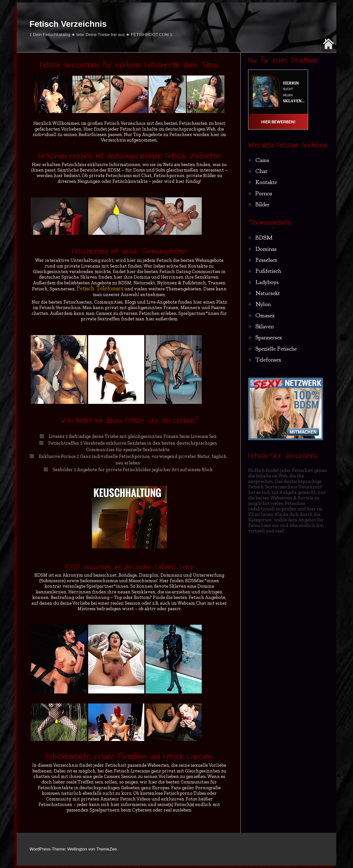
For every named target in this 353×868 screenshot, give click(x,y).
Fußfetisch (268, 271)
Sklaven (265, 326)
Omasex (265, 315)
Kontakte (266, 182)
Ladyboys (267, 282)
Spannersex (269, 337)
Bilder (263, 204)
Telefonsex (268, 360)
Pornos (264, 193)
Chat (261, 171)
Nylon (263, 304)
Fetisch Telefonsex (100, 288)
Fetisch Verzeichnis (68, 24)
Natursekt (268, 293)
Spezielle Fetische (276, 349)
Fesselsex (266, 260)
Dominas (266, 249)
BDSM (264, 238)
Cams (262, 160)
